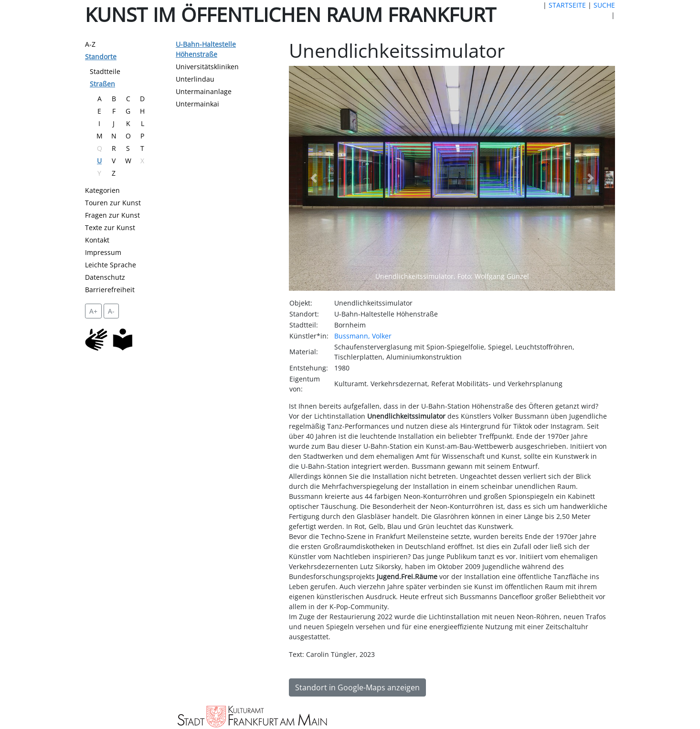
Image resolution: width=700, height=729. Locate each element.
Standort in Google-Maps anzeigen (357, 687)
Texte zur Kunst (110, 227)
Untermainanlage (204, 91)
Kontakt (97, 240)
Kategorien (102, 190)
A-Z (90, 44)
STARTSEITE (567, 5)
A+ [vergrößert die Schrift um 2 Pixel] (93, 311)
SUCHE (604, 5)
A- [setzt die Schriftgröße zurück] (111, 311)
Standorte (101, 57)
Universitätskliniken (207, 67)
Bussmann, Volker (363, 336)
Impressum (103, 252)
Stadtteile (105, 71)
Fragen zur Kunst (112, 215)
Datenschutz (105, 277)
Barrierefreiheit (110, 290)
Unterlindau (195, 79)
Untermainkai (197, 104)
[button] (313, 178)
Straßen (102, 84)
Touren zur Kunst (113, 203)
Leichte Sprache (111, 265)
